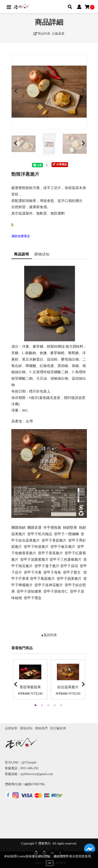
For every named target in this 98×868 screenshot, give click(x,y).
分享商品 (60, 164)
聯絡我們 (41, 728)
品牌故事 (11, 728)
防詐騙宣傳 (58, 728)
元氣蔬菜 (58, 34)
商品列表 (42, 34)
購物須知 (42, 254)
